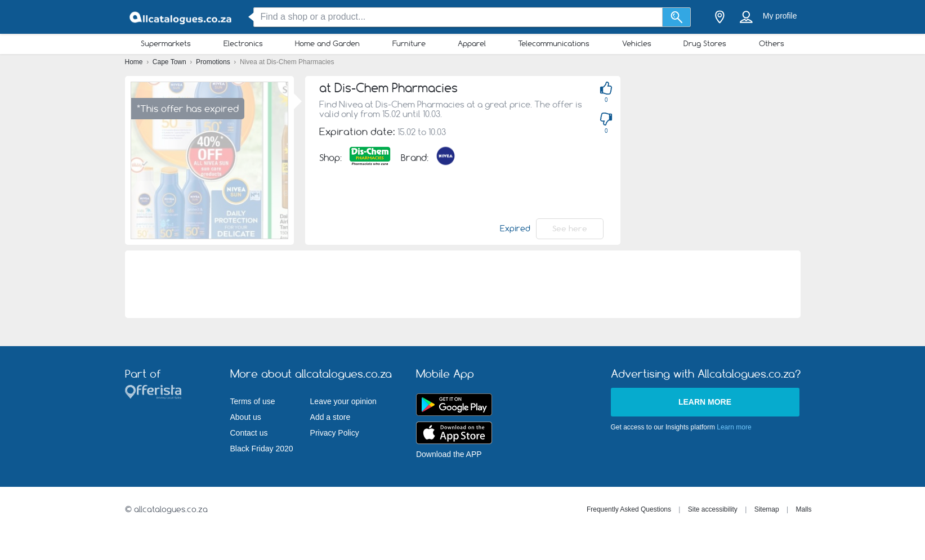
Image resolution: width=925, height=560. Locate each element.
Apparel (472, 43)
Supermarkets (166, 43)
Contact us (249, 433)
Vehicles (637, 43)
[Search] (676, 17)
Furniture (409, 43)
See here (570, 229)
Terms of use (253, 401)
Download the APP (449, 454)
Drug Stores (705, 43)
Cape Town (170, 62)
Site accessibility (713, 509)
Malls (803, 509)
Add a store (330, 417)
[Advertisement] (463, 284)
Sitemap (767, 509)
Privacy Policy (335, 433)
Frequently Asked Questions (629, 509)
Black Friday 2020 (262, 449)
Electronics (243, 43)
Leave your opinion (343, 401)
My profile (780, 16)
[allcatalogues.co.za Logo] (181, 17)
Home (135, 62)
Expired (515, 229)
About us (246, 417)
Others (772, 43)
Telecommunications (554, 43)
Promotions (214, 62)
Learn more (705, 402)
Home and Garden (327, 43)
